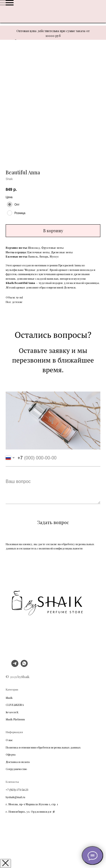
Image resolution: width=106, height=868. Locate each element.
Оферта (11, 754)
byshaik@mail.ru (15, 797)
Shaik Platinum (15, 719)
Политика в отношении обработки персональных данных (43, 747)
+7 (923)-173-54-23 (17, 790)
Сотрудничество (16, 769)
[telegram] (15, 665)
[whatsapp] (24, 665)
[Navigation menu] (10, 3)
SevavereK (12, 712)
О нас (9, 740)
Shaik (9, 698)
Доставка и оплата (18, 762)
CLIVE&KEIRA (15, 705)
